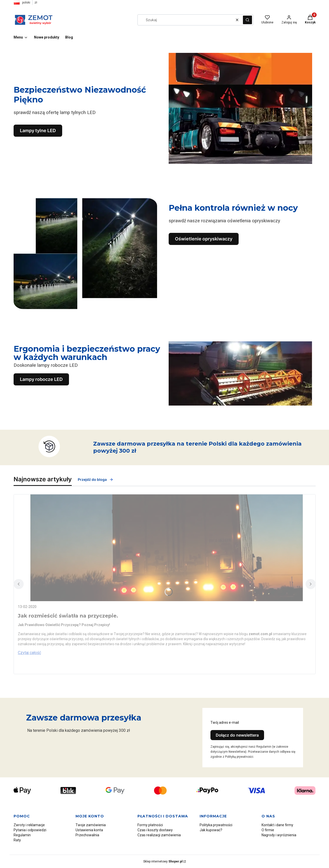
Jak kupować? (211, 830)
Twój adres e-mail (225, 722)
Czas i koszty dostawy (155, 830)
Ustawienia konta (89, 830)
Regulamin (22, 835)
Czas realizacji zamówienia (159, 835)
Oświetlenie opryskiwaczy (204, 239)
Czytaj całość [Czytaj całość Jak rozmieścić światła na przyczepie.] (29, 653)
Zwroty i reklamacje (29, 825)
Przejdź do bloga (96, 479)
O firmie (268, 830)
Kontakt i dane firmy (277, 825)
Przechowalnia (87, 835)
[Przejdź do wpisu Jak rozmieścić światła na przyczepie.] (165, 548)
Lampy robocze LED (41, 379)
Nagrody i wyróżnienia (279, 835)
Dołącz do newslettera (237, 735)
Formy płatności (150, 825)
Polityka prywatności (216, 825)
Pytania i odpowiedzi (30, 830)
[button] (247, 20)
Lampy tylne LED (38, 131)
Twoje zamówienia (91, 825)
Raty (17, 840)
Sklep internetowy (163, 861)
